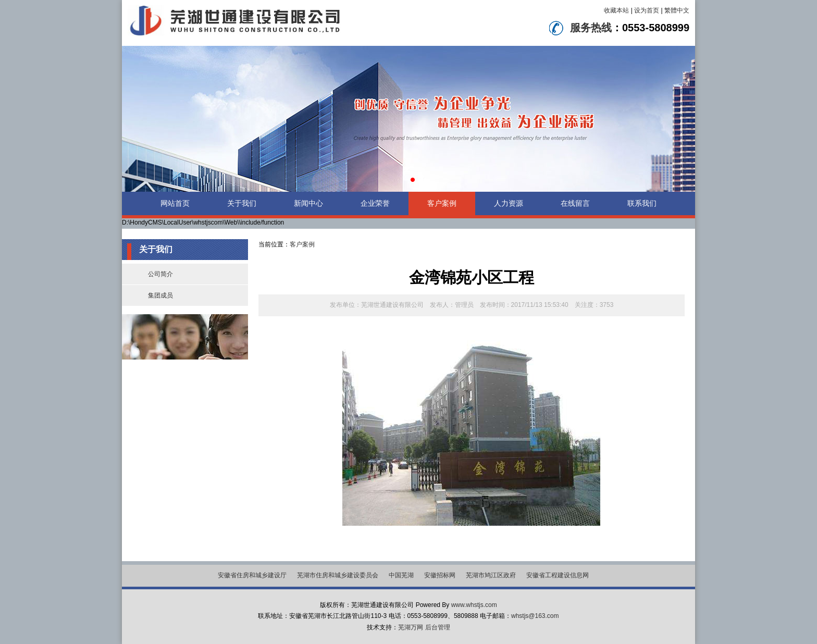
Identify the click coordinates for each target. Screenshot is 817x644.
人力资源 (509, 203)
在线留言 (575, 203)
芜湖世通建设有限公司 (392, 305)
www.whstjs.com (474, 605)
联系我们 (642, 203)
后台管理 (438, 627)
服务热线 (591, 28)
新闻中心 (308, 203)
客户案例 (442, 203)
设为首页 (647, 10)
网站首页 (175, 203)
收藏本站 (616, 10)
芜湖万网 (411, 627)
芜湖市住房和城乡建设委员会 (338, 575)
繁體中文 (677, 10)
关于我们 (242, 203)
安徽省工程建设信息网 (558, 575)
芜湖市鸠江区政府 (491, 575)
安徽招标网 (440, 575)
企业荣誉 (375, 203)
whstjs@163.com (535, 616)
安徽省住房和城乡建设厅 (252, 575)
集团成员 (160, 295)
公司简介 (160, 274)
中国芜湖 (401, 575)
